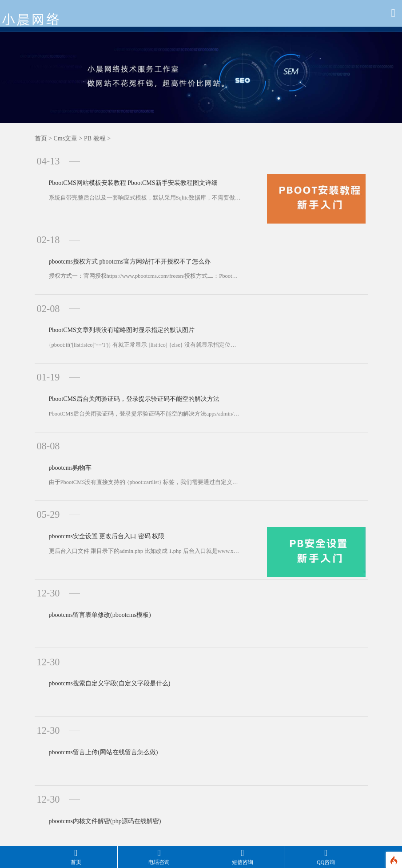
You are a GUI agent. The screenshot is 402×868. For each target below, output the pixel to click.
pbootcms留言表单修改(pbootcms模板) (88, 535)
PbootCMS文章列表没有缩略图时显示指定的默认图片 (110, 298)
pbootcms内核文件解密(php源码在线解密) (93, 700)
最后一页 (277, 756)
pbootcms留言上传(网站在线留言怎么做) (92, 645)
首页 (41, 138)
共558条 (121, 756)
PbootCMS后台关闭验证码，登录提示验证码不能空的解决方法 (122, 353)
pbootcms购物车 (58, 408)
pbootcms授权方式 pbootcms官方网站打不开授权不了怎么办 (118, 243)
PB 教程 (95, 138)
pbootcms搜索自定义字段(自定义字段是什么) (98, 590)
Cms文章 (65, 138)
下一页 (242, 756)
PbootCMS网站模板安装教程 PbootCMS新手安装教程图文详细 (121, 171)
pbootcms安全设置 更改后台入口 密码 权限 (95, 463)
